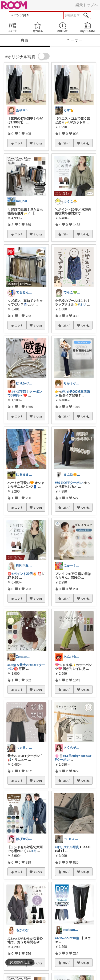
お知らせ (63, 27)
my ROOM (87, 27)
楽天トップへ (87, 5)
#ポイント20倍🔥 (24, 574)
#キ (34, 851)
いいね (38, 143)
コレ (19, 143)
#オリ (82, 304)
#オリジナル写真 (67, 847)
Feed (13, 27)
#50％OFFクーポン (69, 483)
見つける (38, 27)
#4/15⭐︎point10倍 (67, 938)
